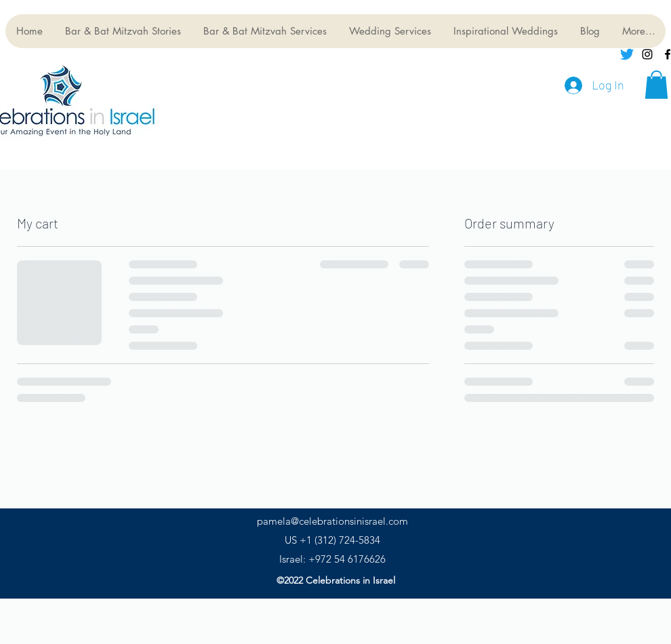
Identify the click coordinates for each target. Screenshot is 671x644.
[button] (656, 85)
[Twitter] (627, 54)
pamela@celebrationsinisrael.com (332, 521)
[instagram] (647, 54)
